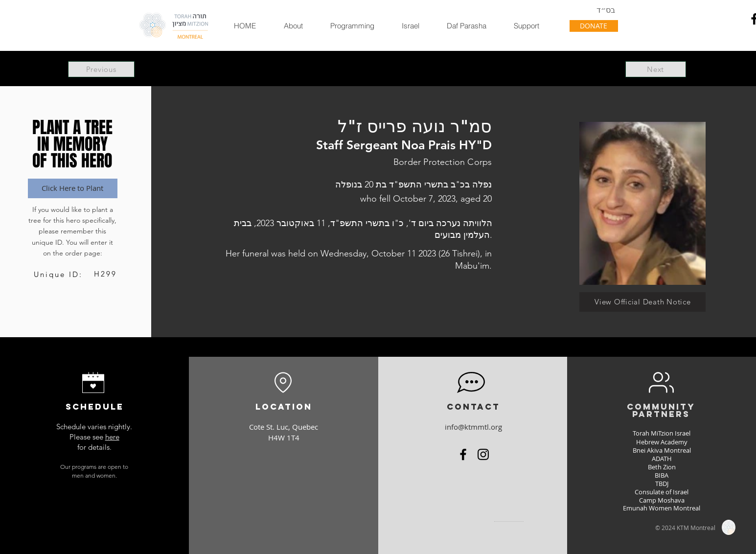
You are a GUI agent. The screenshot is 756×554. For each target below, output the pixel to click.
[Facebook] (463, 454)
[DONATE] (594, 26)
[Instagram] (483, 454)
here (112, 437)
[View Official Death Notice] (642, 302)
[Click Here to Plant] (73, 188)
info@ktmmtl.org (473, 427)
